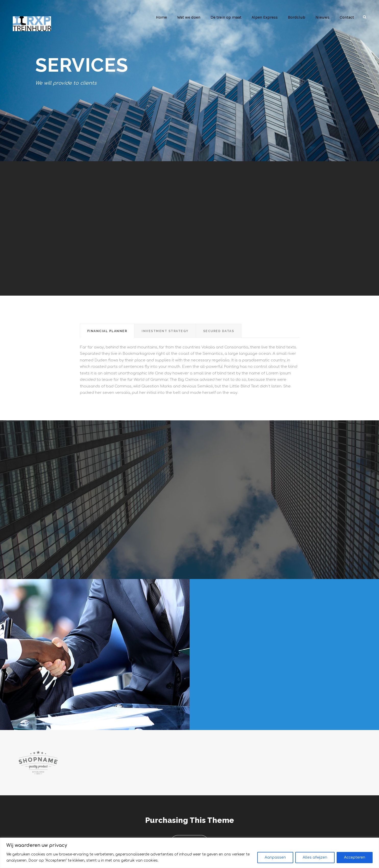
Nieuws (323, 17)
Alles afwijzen (315, 857)
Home (163, 17)
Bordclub (298, 17)
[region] (189, 853)
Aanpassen (275, 857)
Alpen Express (267, 17)
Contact (347, 17)
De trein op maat (228, 17)
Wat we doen (191, 17)
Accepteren (355, 857)
